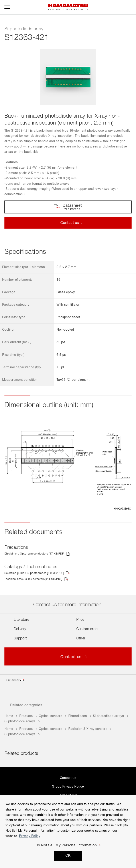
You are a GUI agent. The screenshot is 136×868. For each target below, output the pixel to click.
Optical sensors (50, 716)
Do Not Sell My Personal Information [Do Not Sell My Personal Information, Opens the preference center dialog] (66, 845)
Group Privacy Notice (68, 787)
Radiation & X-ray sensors (88, 729)
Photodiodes (78, 716)
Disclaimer (12, 680)
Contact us (68, 778)
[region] (68, 831)
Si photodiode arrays (108, 716)
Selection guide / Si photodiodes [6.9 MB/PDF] (34, 573)
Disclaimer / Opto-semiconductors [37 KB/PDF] (34, 554)
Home (9, 716)
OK (68, 856)
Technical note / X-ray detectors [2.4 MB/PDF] (33, 579)
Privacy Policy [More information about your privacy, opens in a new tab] (30, 836)
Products (26, 716)
